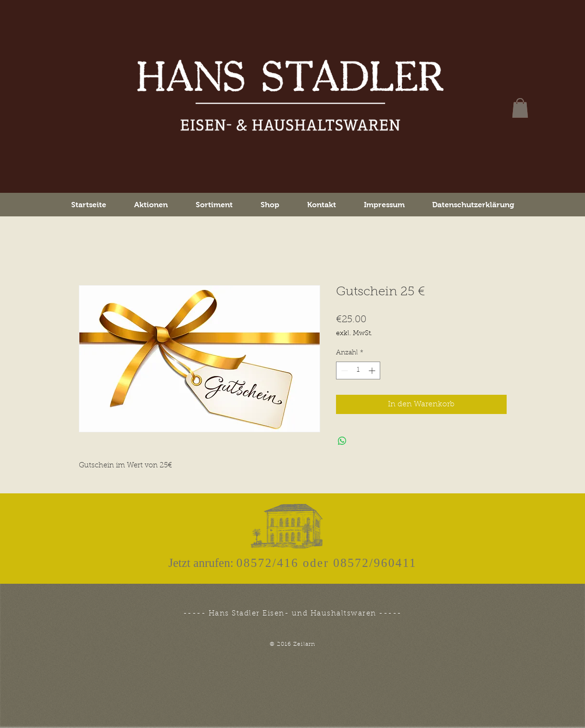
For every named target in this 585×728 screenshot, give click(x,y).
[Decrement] (343, 370)
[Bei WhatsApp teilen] (342, 441)
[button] (520, 108)
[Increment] (373, 370)
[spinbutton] (358, 370)
